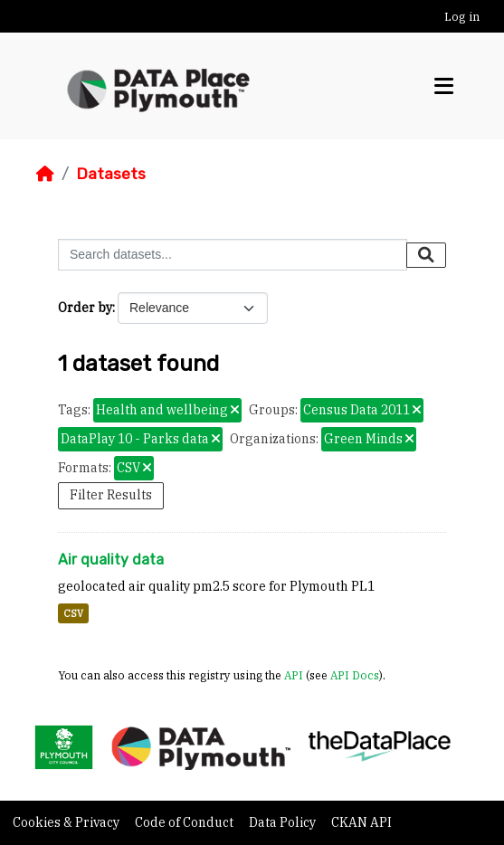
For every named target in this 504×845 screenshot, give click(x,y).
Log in (462, 17)
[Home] (45, 174)
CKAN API (361, 822)
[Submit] (426, 255)
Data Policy (284, 822)
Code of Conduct (185, 822)
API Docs (355, 675)
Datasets (111, 174)
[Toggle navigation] (444, 86)
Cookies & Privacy (67, 822)
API (294, 675)
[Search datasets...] (233, 255)
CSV (73, 613)
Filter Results (111, 495)
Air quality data (111, 560)
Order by (85, 308)
